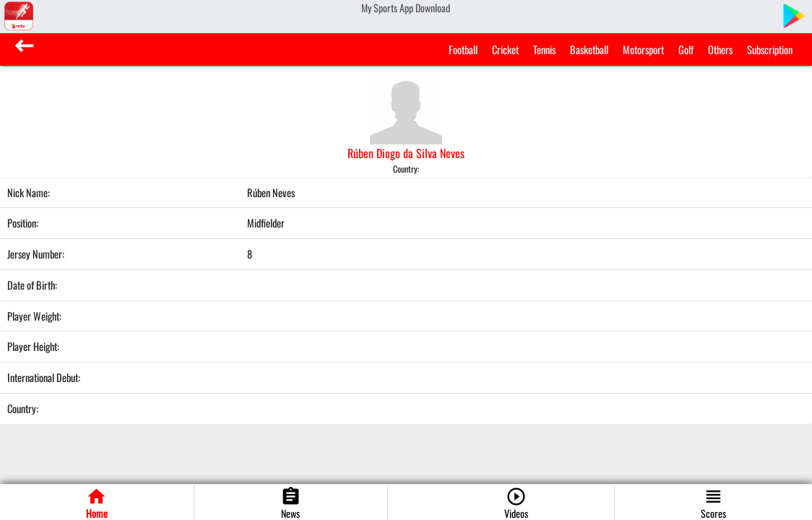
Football (463, 49)
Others (720, 49)
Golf (686, 49)
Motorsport (643, 49)
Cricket (505, 49)
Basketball (589, 49)
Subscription (770, 49)
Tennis (544, 49)
